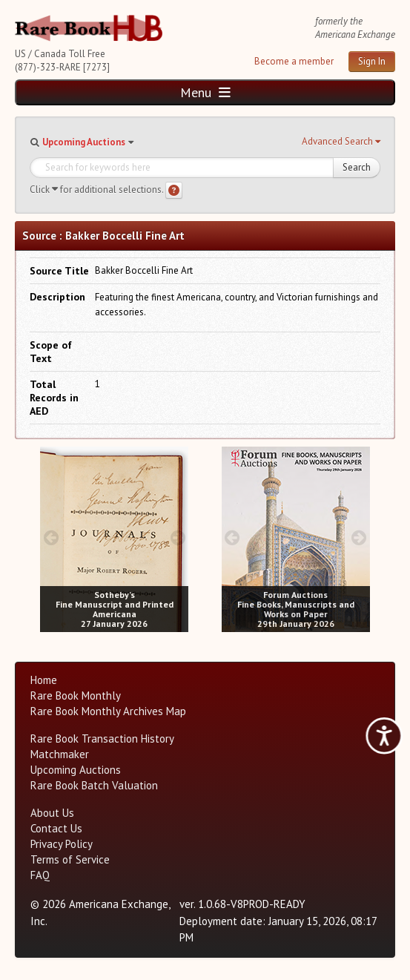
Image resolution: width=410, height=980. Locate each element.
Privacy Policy (62, 844)
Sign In (372, 61)
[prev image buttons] (51, 537)
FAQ (40, 875)
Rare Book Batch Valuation (94, 785)
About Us (52, 813)
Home (44, 680)
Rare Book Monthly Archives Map (108, 711)
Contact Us (56, 828)
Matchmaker (60, 754)
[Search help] (174, 190)
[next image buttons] (178, 537)
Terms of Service (70, 859)
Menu (205, 92)
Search (357, 167)
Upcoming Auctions (84, 142)
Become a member (294, 61)
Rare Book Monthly (76, 695)
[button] (341, 142)
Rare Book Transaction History (102, 739)
